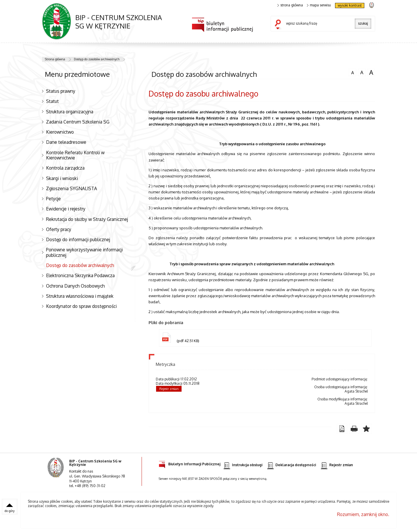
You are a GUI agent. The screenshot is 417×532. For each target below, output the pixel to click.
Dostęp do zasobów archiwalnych (97, 59)
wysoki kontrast (350, 5)
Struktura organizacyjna (70, 112)
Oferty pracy (59, 229)
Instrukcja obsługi (243, 465)
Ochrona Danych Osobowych (75, 286)
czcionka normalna (352, 72)
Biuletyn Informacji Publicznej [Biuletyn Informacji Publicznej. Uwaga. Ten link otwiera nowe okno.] (190, 463)
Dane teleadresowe (66, 142)
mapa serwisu (319, 5)
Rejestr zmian (169, 389)
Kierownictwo (60, 132)
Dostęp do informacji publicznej (78, 239)
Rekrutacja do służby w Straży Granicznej (87, 219)
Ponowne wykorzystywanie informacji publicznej (84, 252)
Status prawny (61, 91)
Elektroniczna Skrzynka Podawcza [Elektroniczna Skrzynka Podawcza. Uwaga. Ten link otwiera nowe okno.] (80, 275)
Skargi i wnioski (62, 178)
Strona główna (55, 59)
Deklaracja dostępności (292, 465)
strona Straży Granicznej (371, 5)
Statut (52, 101)
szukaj (279, 25)
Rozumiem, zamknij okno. (363, 515)
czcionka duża (371, 72)
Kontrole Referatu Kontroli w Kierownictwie (75, 155)
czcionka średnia (362, 72)
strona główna (290, 5)
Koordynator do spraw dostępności (81, 306)
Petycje (53, 199)
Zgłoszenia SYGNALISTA (72, 188)
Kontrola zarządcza (65, 168)
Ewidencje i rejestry (66, 209)
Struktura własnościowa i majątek (80, 296)
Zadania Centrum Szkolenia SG (78, 122)
